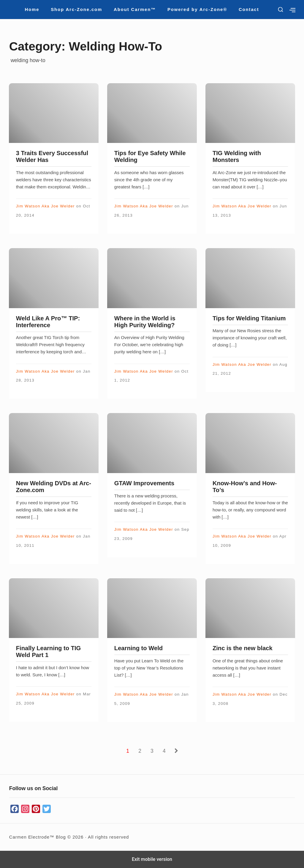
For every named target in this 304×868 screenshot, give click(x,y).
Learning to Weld (138, 648)
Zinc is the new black (243, 648)
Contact (249, 9)
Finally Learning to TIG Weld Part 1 (49, 652)
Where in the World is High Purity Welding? (145, 322)
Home (32, 9)
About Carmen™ (135, 9)
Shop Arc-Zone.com (76, 9)
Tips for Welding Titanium (249, 318)
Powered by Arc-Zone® (197, 9)
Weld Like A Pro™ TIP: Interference (48, 322)
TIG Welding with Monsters (237, 156)
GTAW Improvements (144, 483)
